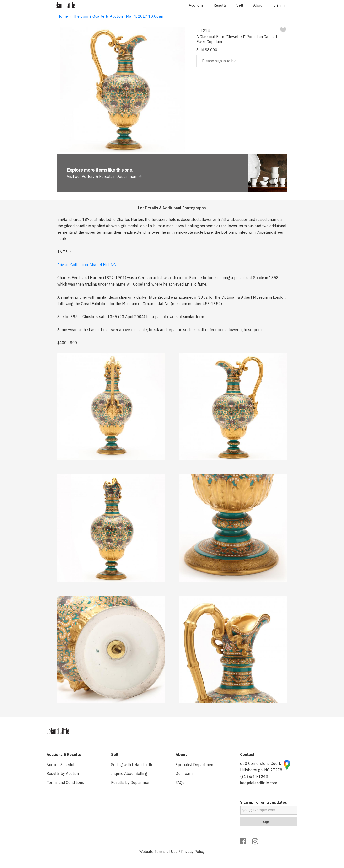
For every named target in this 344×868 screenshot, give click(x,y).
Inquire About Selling (129, 773)
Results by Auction (63, 773)
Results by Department (131, 782)
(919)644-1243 (254, 776)
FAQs (180, 782)
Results (220, 5)
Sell (240, 5)
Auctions (196, 5)
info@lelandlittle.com (259, 783)
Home (63, 16)
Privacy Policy (193, 852)
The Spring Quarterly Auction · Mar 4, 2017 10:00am (119, 16)
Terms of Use (166, 852)
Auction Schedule (62, 765)
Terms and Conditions (65, 782)
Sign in (279, 5)
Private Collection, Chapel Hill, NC (87, 265)
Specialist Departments (196, 765)
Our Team (184, 773)
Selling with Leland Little (132, 765)
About (258, 5)
